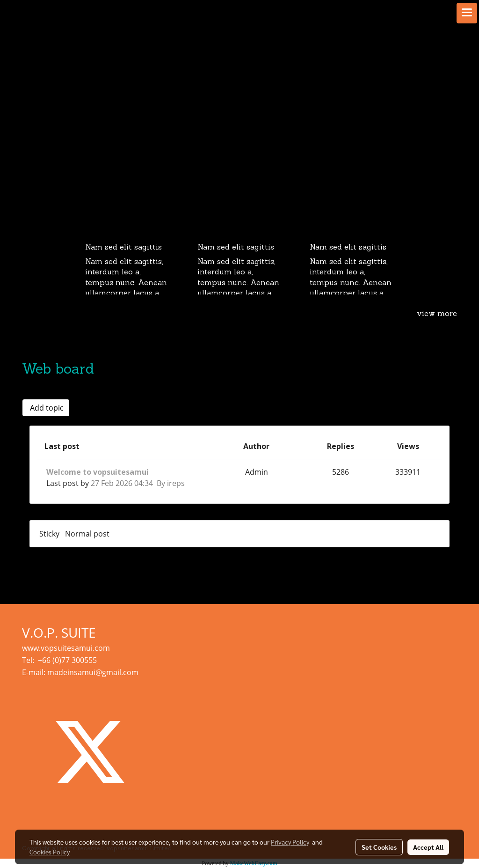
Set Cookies (379, 847)
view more (437, 314)
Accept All (428, 847)
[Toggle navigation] (467, 13)
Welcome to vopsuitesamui (98, 472)
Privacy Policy (290, 842)
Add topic (46, 408)
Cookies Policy (50, 852)
